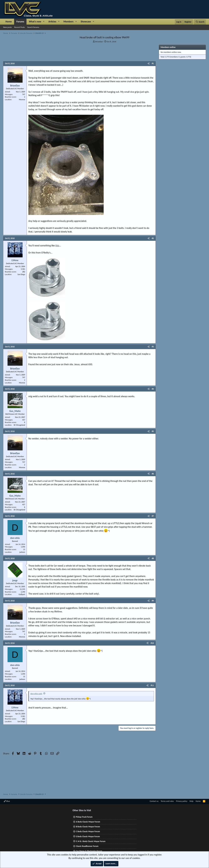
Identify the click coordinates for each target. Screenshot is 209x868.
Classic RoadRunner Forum (87, 846)
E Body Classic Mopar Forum (88, 836)
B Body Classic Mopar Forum (88, 827)
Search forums (33, 27)
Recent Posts (20, 27)
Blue (7, 801)
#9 (153, 601)
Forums (20, 22)
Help (191, 801)
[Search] (200, 22)
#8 (153, 558)
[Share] (149, 64)
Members (69, 22)
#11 (152, 685)
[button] (44, 22)
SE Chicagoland (19, 425)
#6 (153, 474)
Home (9, 22)
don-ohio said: (36, 694)
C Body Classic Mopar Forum (88, 831)
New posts (7, 27)
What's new (35, 22)
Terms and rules (167, 801)
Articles (52, 22)
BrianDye (99, 42)
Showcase (86, 22)
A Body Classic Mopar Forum (88, 822)
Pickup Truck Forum (84, 817)
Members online (168, 47)
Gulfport (22, 594)
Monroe (22, 100)
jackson (22, 552)
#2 (153, 238)
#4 (153, 389)
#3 (153, 347)
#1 (153, 63)
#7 (153, 516)
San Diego (21, 274)
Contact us (154, 801)
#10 (152, 643)
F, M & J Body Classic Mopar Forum (91, 841)
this (57, 246)
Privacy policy (182, 801)
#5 (153, 431)
